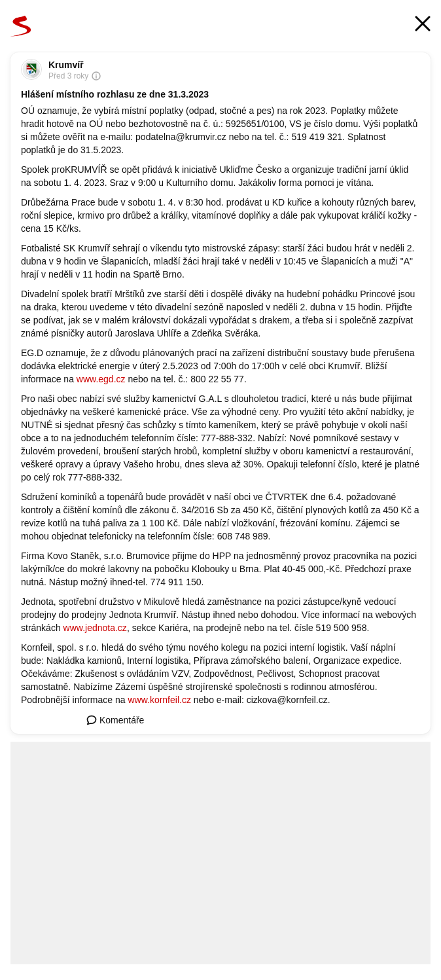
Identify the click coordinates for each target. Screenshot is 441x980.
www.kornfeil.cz (159, 700)
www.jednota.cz (95, 628)
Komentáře (115, 720)
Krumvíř (66, 65)
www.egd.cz (101, 379)
